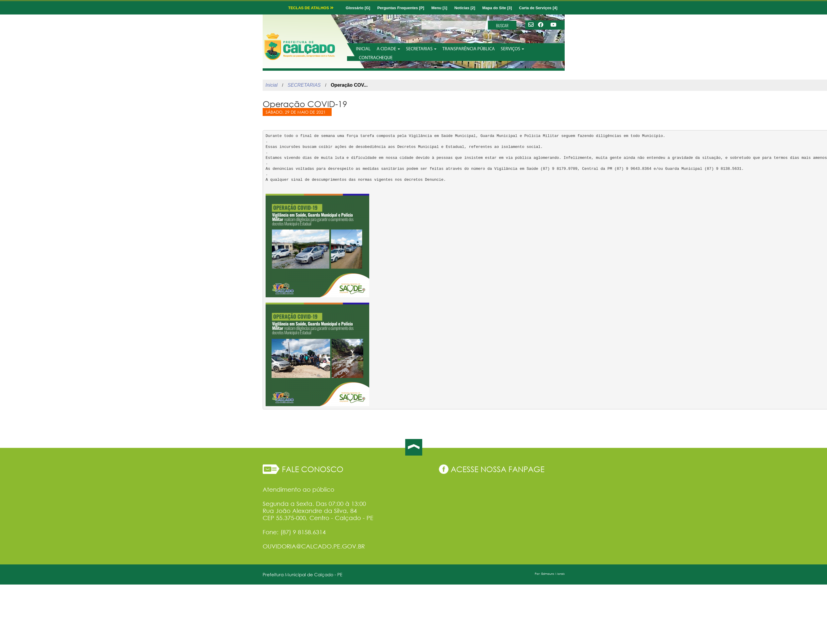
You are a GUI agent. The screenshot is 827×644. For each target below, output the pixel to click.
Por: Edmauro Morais (550, 574)
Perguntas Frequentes (398, 8)
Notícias (462, 8)
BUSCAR (502, 25)
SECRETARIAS (421, 49)
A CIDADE (388, 49)
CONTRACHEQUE (376, 58)
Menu (436, 8)
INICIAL (363, 49)
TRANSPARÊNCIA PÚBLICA (469, 49)
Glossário (352, 8)
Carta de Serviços (535, 8)
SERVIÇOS (512, 49)
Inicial (272, 85)
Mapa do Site (494, 8)
